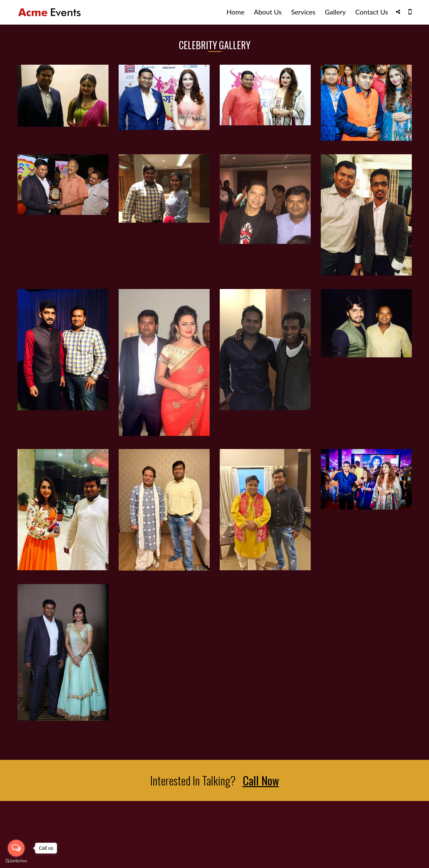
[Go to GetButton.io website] (16, 861)
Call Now (261, 780)
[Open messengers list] (16, 848)
